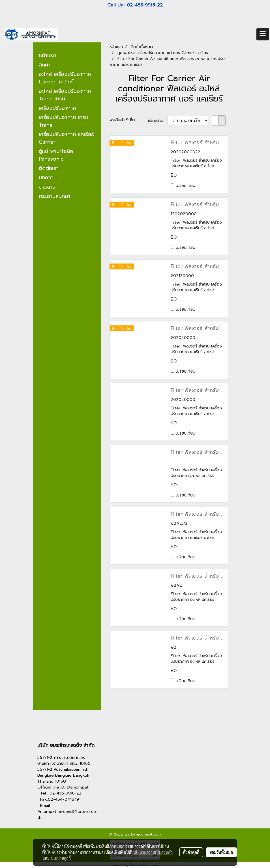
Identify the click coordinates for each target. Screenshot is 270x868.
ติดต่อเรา (49, 168)
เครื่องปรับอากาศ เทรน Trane (64, 121)
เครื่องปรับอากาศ (57, 108)
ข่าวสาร (47, 187)
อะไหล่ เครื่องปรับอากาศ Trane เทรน (65, 95)
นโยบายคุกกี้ (61, 858)
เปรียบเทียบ (186, 186)
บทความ (48, 178)
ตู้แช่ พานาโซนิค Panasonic (56, 155)
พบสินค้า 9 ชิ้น (122, 120)
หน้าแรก (48, 55)
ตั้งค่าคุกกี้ (191, 852)
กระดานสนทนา (54, 196)
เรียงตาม (158, 121)
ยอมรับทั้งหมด (221, 852)
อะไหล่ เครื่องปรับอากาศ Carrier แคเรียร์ (65, 78)
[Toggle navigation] (263, 34)
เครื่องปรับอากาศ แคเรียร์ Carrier (66, 138)
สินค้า (45, 65)
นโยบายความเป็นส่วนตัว (153, 852)
